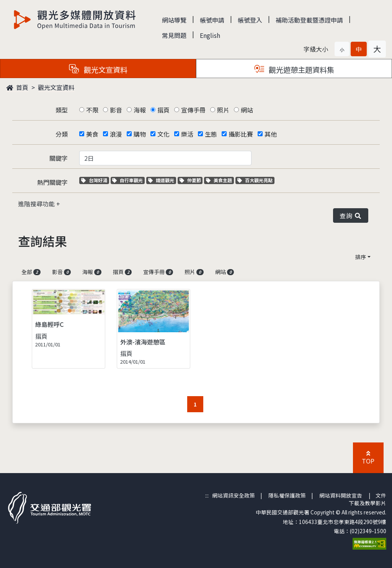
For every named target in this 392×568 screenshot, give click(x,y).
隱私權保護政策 (287, 495)
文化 (163, 134)
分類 (62, 134)
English (210, 35)
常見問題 (174, 35)
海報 (140, 110)
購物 (140, 134)
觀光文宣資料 (56, 87)
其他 (271, 134)
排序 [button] (361, 257)
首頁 (17, 87)
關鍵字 (59, 158)
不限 (92, 110)
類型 (62, 110)
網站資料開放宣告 (341, 495)
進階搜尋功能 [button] (37, 204)
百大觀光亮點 (255, 180)
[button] (342, 49)
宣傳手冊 (193, 110)
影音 (116, 110)
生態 (211, 134)
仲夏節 (191, 180)
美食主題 (220, 180)
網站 (247, 110)
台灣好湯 (95, 180)
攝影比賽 (241, 134)
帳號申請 (212, 20)
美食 (92, 134)
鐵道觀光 (162, 180)
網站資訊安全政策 (234, 495)
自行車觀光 (127, 180)
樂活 (187, 134)
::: (207, 495)
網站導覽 (174, 20)
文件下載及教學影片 (367, 499)
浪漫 (116, 134)
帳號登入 (250, 20)
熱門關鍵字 (52, 182)
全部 (31, 272)
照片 (223, 110)
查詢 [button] (351, 215)
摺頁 (163, 110)
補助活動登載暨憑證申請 (309, 20)
